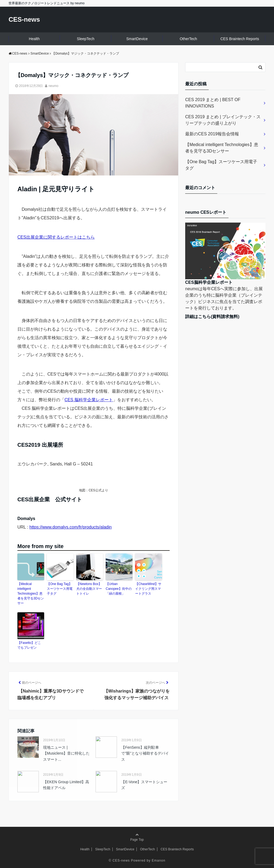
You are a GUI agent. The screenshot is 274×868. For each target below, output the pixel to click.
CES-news (24, 19)
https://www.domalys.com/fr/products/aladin (71, 527)
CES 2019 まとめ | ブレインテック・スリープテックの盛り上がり (223, 120)
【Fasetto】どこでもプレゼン (29, 645)
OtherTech (189, 39)
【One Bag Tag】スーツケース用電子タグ (60, 589)
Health (34, 39)
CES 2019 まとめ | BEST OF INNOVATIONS (213, 103)
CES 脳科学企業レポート (89, 400)
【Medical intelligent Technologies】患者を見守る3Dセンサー (31, 594)
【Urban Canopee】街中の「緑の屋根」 (119, 589)
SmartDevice (137, 39)
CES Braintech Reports (240, 39)
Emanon (159, 861)
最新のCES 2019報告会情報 (212, 134)
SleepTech (85, 39)
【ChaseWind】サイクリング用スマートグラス (148, 589)
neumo (53, 86)
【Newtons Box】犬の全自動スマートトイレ (89, 589)
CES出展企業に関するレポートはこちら (56, 237)
